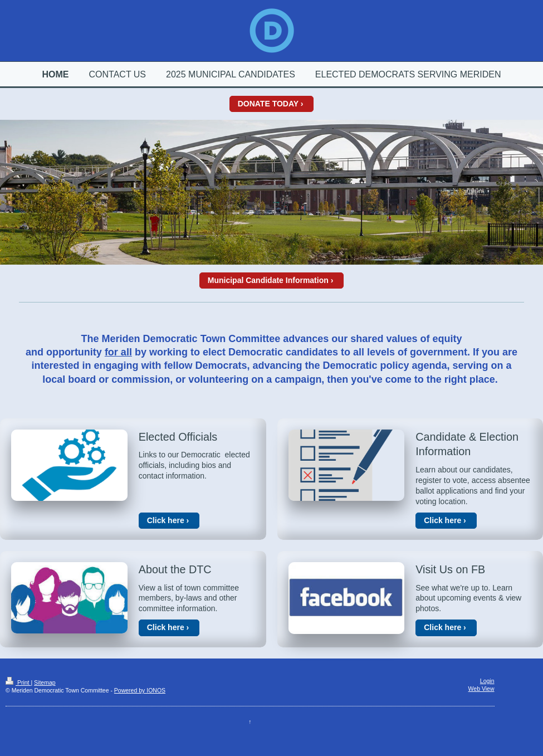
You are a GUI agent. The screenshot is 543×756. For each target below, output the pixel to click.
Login (487, 681)
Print (18, 682)
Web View (481, 689)
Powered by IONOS (140, 690)
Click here (166, 520)
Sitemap (45, 682)
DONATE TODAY (268, 104)
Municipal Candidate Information (268, 280)
